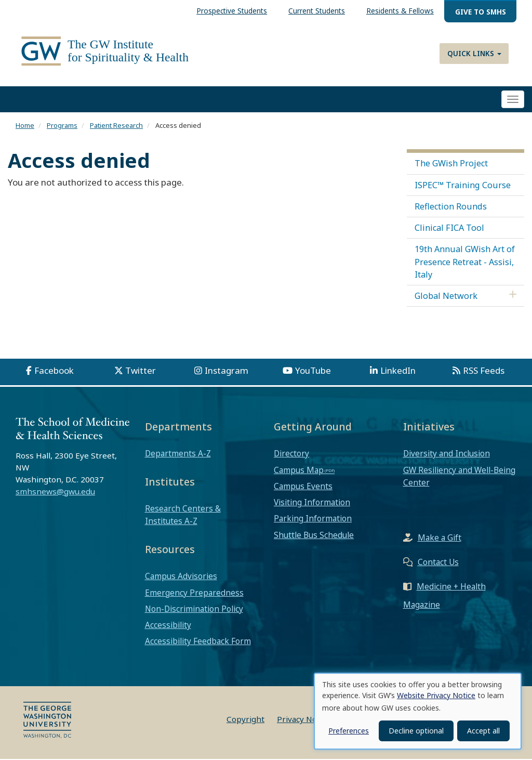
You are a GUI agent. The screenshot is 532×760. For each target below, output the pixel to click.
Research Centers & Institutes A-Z (183, 516)
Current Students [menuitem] (317, 11)
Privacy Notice (304, 720)
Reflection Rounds (451, 207)
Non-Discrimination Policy (194, 610)
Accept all (483, 731)
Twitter (141, 371)
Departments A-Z (178, 454)
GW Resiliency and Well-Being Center (459, 477)
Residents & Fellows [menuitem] (400, 11)
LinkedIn (398, 371)
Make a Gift (440, 539)
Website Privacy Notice (436, 695)
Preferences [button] (349, 731)
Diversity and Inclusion (447, 454)
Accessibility (168, 626)
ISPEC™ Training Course (463, 186)
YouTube (313, 371)
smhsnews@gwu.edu (55, 492)
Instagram (227, 371)
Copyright (245, 720)
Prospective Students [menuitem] (232, 11)
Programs (62, 126)
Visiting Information (312, 503)
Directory (291, 454)
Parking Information (313, 519)
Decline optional (416, 731)
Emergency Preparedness (194, 593)
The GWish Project (451, 164)
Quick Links (474, 53)
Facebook (54, 371)
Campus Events (303, 487)
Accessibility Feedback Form (198, 642)
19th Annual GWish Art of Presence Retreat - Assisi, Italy (465, 263)
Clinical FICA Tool (449, 229)
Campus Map (299, 470)
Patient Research (116, 126)
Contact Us (438, 563)
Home (25, 126)
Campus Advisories (181, 577)
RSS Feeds (484, 371)
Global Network (446, 297)
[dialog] (418, 711)
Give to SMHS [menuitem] (481, 12)
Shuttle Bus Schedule (314, 535)
